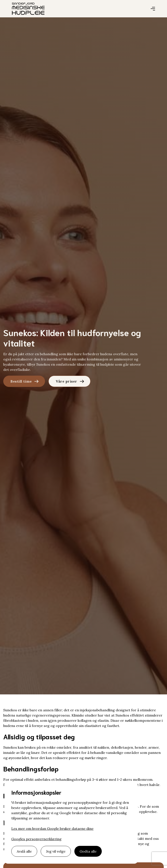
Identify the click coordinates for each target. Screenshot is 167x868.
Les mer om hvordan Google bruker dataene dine (52, 829)
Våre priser (66, 381)
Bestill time (21, 381)
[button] (153, 9)
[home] (28, 9)
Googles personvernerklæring (36, 839)
